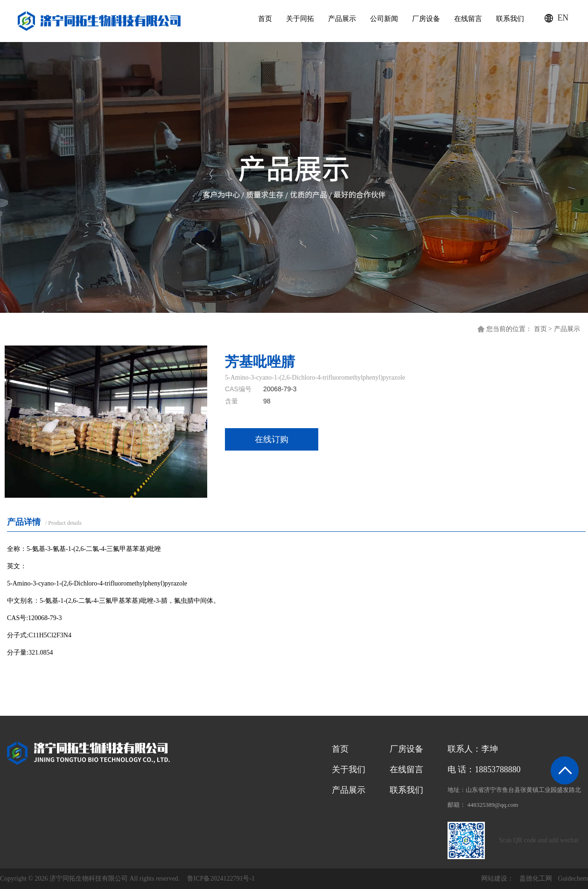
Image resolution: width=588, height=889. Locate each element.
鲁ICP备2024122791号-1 (221, 878)
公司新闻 (383, 19)
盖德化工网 (536, 878)
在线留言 (467, 19)
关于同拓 (299, 19)
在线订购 (272, 439)
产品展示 (341, 19)
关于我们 (349, 769)
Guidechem (573, 878)
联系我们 (509, 19)
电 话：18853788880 (484, 769)
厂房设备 (425, 19)
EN (563, 19)
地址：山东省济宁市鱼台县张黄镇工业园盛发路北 (514, 790)
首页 (264, 19)
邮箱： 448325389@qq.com (483, 805)
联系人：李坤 (473, 749)
